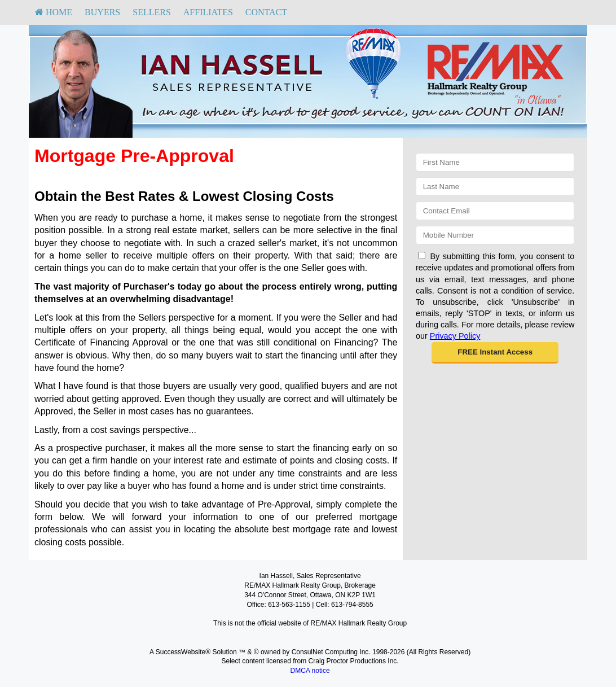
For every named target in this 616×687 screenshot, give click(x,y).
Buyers (102, 12)
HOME (54, 12)
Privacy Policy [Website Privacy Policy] (455, 336)
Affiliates (208, 12)
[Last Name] (495, 187)
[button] (495, 353)
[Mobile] (495, 235)
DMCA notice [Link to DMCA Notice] (310, 671)
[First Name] (495, 162)
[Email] (495, 211)
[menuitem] (54, 12)
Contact (266, 12)
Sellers (152, 12)
